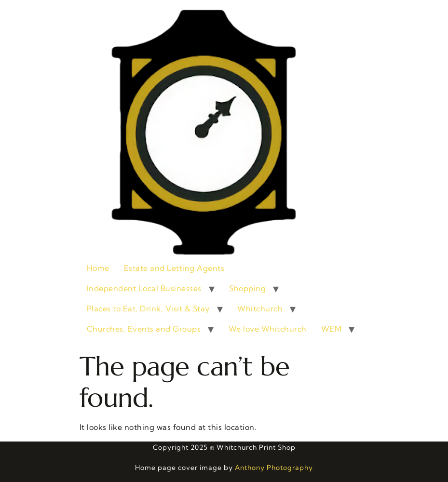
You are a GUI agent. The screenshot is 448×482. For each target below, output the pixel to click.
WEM (332, 329)
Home (98, 268)
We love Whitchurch (268, 329)
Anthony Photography (274, 468)
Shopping (247, 288)
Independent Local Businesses (144, 288)
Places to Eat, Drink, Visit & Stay (148, 308)
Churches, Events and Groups (144, 329)
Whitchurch (260, 308)
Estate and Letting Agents (174, 268)
